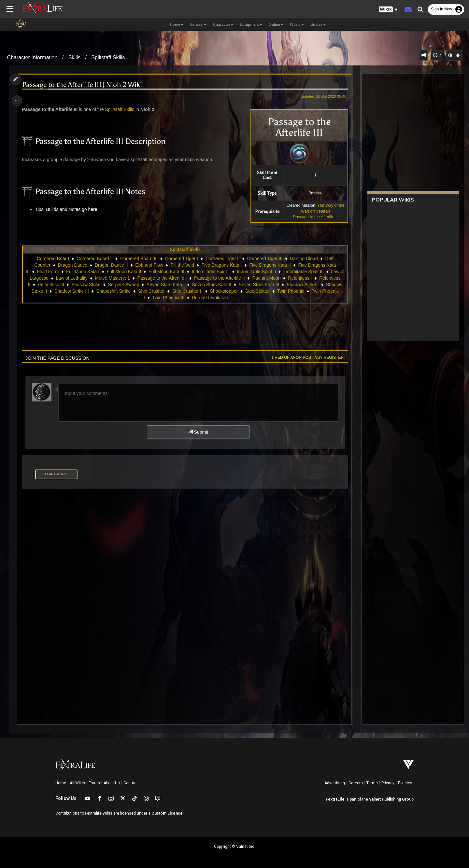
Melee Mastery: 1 (114, 278)
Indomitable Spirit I (213, 272)
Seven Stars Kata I (165, 285)
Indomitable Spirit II (259, 272)
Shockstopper (224, 291)
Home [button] (177, 24)
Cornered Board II (94, 259)
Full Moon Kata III (169, 272)
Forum (94, 783)
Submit (198, 432)
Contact (131, 783)
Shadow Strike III (71, 291)
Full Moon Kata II (126, 272)
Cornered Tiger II (222, 259)
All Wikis (77, 783)
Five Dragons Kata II (270, 265)
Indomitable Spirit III (306, 272)
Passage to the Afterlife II (313, 217)
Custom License (167, 813)
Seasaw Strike (86, 285)
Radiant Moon (269, 278)
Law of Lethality (74, 278)
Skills (74, 57)
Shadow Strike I (302, 285)
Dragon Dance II (111, 265)
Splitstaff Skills (108, 57)
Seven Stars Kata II (212, 285)
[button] (388, 10)
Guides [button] (318, 24)
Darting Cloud (304, 259)
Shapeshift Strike (113, 291)
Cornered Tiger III (265, 259)
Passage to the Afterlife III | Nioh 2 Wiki (84, 85)
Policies (405, 783)
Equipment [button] (251, 24)
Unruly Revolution (210, 298)
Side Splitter (257, 291)
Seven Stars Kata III (259, 285)
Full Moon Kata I (85, 272)
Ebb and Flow (149, 265)
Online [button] (276, 24)
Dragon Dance (72, 265)
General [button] (198, 24)
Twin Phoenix (290, 291)
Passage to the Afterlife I (164, 278)
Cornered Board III (139, 259)
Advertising (335, 783)
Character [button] (223, 24)
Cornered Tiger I (181, 259)
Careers (356, 783)
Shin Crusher (151, 291)
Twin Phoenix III (168, 298)
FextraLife (335, 799)
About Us (112, 783)
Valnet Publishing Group (391, 799)
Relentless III (51, 285)
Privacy (388, 783)
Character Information (32, 57)
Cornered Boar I (53, 259)
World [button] (297, 24)
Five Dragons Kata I (221, 265)
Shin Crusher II (187, 291)
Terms (372, 783)
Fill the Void (182, 265)
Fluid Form (50, 272)
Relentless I (302, 278)
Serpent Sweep (123, 285)
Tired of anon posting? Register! (306, 357)
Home (61, 783)
